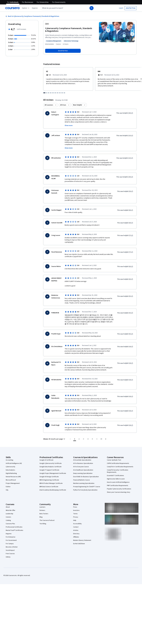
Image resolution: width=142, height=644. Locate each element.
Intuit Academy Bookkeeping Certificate (53, 490)
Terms (75, 514)
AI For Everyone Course (81, 467)
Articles (76, 530)
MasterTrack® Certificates (14, 530)
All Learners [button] (49, 105)
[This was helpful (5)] (125, 296)
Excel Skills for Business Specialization (86, 477)
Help (75, 520)
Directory (76, 534)
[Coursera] (12, 8)
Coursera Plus (10, 524)
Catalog (8, 520)
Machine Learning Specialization (84, 483)
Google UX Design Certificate (49, 477)
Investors (76, 510)
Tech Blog (43, 524)
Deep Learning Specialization (83, 473)
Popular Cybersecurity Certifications (119, 489)
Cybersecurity (10, 467)
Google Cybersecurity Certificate (51, 463)
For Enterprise (11, 537)
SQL (7, 490)
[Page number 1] (75, 439)
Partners (42, 510)
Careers (8, 517)
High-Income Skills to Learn (116, 479)
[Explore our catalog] (26, 8)
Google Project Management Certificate (53, 473)
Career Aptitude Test (114, 460)
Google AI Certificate (46, 460)
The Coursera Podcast (47, 520)
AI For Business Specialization (83, 463)
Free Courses (10, 554)
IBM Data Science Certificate (49, 487)
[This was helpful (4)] (125, 347)
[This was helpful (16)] (125, 113)
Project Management (13, 483)
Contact (76, 527)
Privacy (76, 517)
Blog (41, 517)
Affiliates (76, 537)
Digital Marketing (11, 473)
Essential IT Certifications (115, 476)
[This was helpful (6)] (125, 267)
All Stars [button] (63, 105)
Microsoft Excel (11, 480)
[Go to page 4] (88, 439)
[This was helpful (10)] (125, 177)
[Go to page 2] (79, 439)
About (8, 507)
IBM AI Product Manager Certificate (51, 483)
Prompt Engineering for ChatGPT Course (87, 487)
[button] (35, 8)
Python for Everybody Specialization (85, 490)
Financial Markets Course (81, 480)
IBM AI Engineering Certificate (49, 480)
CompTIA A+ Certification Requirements (120, 467)
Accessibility (77, 524)
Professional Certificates (14, 527)
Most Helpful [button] (78, 105)
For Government (11, 540)
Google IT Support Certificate (49, 470)
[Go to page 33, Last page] (101, 439)
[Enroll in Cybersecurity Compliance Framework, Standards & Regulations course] (63, 51)
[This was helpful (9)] (125, 191)
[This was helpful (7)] (125, 236)
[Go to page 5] (92, 439)
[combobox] (63, 8)
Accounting (9, 460)
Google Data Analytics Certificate (50, 467)
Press (75, 507)
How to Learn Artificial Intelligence (118, 482)
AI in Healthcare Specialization (83, 470)
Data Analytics (10, 470)
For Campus (10, 544)
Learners (42, 507)
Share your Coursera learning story (119, 492)
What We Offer (11, 510)
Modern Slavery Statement (82, 540)
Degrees (9, 534)
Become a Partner (12, 547)
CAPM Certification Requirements (118, 463)
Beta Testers (44, 514)
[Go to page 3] (84, 439)
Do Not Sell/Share (79, 544)
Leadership (9, 514)
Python (8, 487)
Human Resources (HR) (13, 477)
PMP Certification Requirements (118, 486)
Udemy (8, 557)
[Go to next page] (106, 439)
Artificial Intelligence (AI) (14, 463)
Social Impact (10, 550)
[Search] (92, 8)
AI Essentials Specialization (82, 460)
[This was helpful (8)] (125, 210)
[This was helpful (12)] (125, 136)
